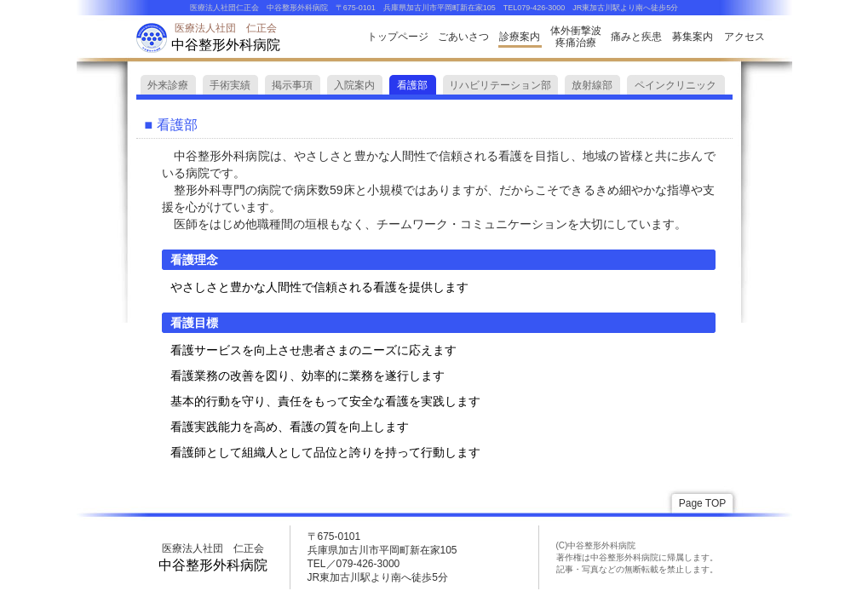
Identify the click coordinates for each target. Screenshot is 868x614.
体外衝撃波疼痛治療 (576, 37)
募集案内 (693, 37)
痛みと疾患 (636, 37)
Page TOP (703, 503)
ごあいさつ (463, 37)
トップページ (398, 37)
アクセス (744, 37)
